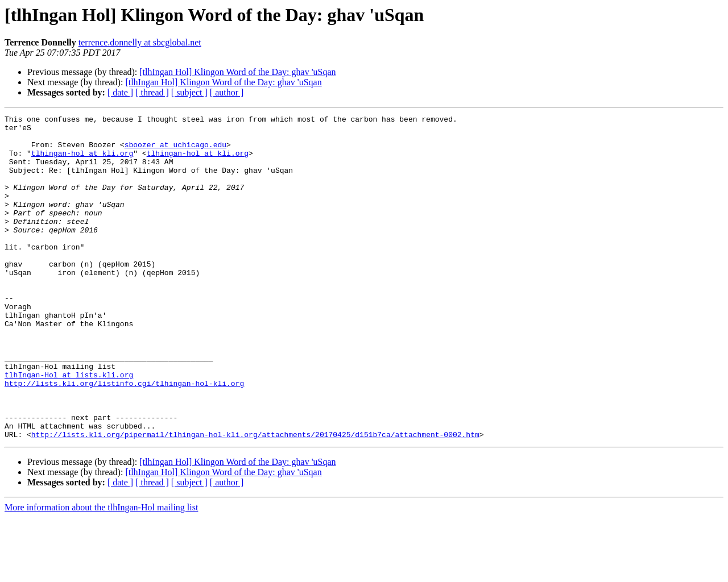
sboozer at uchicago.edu (175, 151)
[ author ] (227, 92)
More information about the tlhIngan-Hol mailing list (101, 572)
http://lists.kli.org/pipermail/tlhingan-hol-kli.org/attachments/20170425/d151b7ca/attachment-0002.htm (255, 499)
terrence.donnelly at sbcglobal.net (140, 42)
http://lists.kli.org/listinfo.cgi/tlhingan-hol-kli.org (124, 438)
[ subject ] (189, 92)
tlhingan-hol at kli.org (82, 161)
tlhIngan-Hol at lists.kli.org (69, 427)
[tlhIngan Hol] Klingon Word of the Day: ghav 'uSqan (237, 72)
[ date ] (120, 92)
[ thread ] (152, 92)
